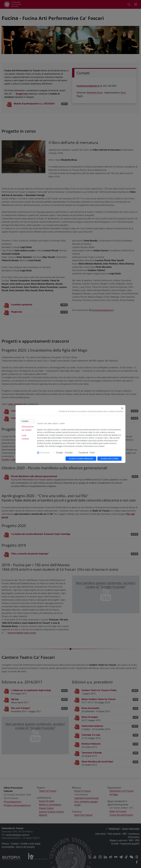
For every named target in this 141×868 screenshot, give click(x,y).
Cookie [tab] (25, 421)
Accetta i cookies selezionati (81, 459)
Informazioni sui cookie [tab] (28, 428)
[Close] (122, 408)
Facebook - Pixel (87, 453)
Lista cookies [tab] (25, 437)
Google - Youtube (64, 453)
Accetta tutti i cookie (109, 459)
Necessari (45, 453)
